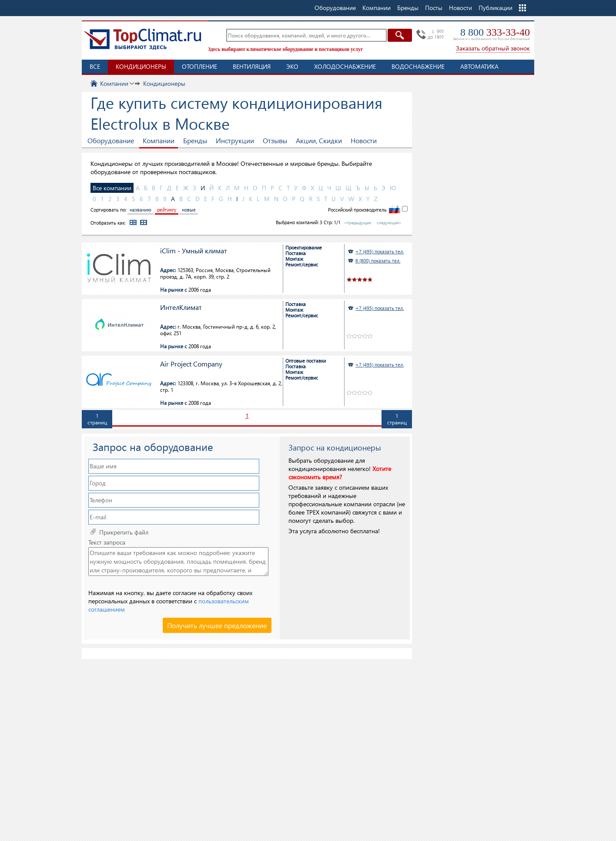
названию (141, 210)
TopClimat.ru (143, 39)
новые (189, 210)
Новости (460, 8)
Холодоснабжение (345, 66)
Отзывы (275, 140)
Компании (159, 140)
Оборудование (111, 140)
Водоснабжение (418, 66)
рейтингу (167, 210)
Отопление (199, 66)
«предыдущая (358, 222)
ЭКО (292, 66)
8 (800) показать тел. (378, 261)
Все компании (112, 188)
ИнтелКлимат (181, 308)
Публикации (495, 8)
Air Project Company (191, 364)
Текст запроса (107, 542)
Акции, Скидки (319, 140)
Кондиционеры (141, 66)
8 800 (495, 32)
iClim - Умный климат (194, 251)
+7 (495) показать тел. (380, 251)
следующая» (389, 222)
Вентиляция (252, 66)
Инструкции (235, 140)
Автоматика (479, 66)
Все (95, 66)
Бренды (195, 140)
